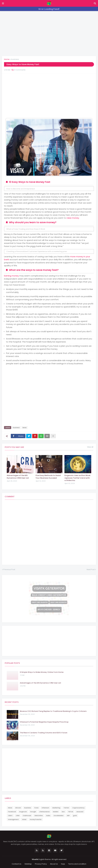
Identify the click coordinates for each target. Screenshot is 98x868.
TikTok (71, 812)
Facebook (12, 812)
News (25, 428)
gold (75, 816)
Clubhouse (27, 816)
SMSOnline (39, 816)
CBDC (10, 816)
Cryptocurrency (78, 808)
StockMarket (59, 816)
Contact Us (17, 864)
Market (56, 812)
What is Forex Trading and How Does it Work (26, 229)
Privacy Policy (41, 864)
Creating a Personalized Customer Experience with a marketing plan (37, 251)
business (15, 59)
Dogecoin (23, 812)
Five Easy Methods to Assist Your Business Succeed (48, 477)
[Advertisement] (49, 33)
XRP (68, 816)
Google (33, 812)
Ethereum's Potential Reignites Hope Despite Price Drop (44, 722)
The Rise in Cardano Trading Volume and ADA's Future (44, 733)
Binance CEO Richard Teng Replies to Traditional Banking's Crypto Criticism (53, 711)
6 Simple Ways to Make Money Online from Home (42, 672)
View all (90, 447)
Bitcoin (18, 808)
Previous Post (9, 569)
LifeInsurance (44, 812)
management (13, 819)
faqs (63, 864)
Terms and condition (77, 864)
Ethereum (45, 808)
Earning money (12, 276)
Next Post (91, 569)
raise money (73, 218)
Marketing (56, 808)
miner (24, 819)
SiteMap (28, 864)
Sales (48, 816)
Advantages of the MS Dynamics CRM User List (18, 477)
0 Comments (20, 70)
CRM (18, 816)
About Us (54, 864)
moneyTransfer (36, 819)
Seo (63, 812)
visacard (80, 812)
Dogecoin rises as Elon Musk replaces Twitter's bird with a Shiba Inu (77, 478)
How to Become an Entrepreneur (21, 189)
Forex (36, 808)
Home (7, 59)
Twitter (66, 808)
